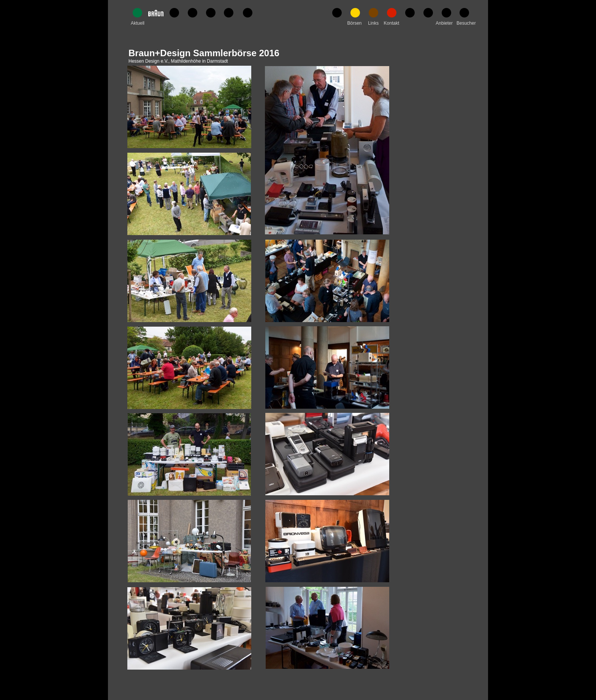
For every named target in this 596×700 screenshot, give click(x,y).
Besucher (466, 23)
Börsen (354, 23)
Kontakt (392, 23)
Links (373, 23)
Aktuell (138, 23)
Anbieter (444, 23)
